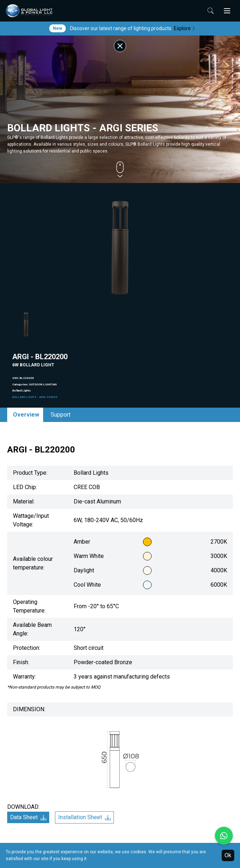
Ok (228, 855)
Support (61, 415)
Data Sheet (28, 817)
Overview (26, 415)
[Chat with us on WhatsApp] (224, 836)
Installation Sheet (84, 817)
